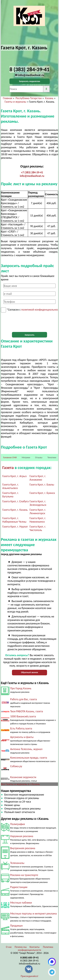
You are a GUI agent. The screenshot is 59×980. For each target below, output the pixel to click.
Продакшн (16, 926)
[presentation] (30, 322)
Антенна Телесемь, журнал (26, 749)
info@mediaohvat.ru (32, 176)
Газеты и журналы (15, 102)
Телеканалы (17, 863)
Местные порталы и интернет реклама (34, 914)
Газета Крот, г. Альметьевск (11, 486)
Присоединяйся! (30, 976)
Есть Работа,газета (21, 728)
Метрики (26, 457)
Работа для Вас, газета (24, 699)
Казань (49, 98)
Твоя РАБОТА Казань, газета (27, 711)
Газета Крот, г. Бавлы (42, 485)
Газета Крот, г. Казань (15, 510)
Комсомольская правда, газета (29, 758)
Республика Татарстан (29, 98)
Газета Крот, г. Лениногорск (38, 511)
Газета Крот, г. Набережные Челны (14, 520)
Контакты (35, 947)
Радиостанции (19, 887)
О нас (9, 947)
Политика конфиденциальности (36, 948)
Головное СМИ (10, 457)
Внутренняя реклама (23, 848)
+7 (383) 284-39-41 (32, 172)
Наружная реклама (22, 836)
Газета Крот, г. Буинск (42, 493)
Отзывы (39, 457)
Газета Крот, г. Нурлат (15, 527)
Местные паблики (21, 903)
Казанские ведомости (23, 777)
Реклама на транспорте (24, 875)
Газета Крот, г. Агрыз (14, 476)
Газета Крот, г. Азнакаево (38, 478)
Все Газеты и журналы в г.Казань (20, 784)
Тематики (52, 457)
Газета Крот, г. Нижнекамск (38, 520)
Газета (8, 467)
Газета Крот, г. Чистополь (38, 528)
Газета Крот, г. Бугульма (11, 495)
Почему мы (21, 947)
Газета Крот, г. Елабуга (15, 501)
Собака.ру (16, 766)
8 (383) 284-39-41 (30, 961)
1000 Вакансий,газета (23, 716)
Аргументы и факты (22, 737)
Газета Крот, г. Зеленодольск (38, 503)
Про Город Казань (21, 688)
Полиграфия (18, 824)
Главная (7, 98)
